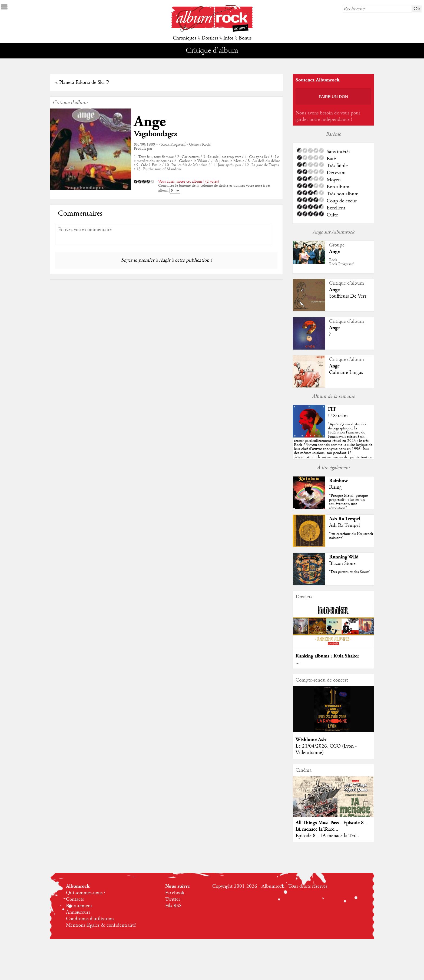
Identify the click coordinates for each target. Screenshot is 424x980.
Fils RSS (173, 906)
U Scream (338, 416)
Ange (150, 122)
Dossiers (210, 38)
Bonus (245, 38)
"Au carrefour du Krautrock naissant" (351, 536)
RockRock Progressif (341, 262)
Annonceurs (78, 912)
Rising (335, 487)
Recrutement (79, 906)
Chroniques (184, 38)
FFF (332, 409)
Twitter (173, 899)
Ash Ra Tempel (345, 519)
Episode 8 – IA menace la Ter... (327, 836)
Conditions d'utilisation (90, 919)
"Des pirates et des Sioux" (350, 572)
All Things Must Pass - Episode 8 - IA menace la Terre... (331, 826)
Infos (228, 38)
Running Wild (344, 557)
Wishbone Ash (311, 740)
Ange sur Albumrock (333, 232)
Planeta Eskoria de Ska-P (84, 83)
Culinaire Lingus (346, 373)
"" (333, 445)
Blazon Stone (342, 564)
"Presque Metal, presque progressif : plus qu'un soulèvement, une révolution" (348, 502)
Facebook (175, 893)
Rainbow (338, 481)
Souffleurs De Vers (348, 296)
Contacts (75, 899)
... (298, 663)
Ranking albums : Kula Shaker (327, 656)
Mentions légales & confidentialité (101, 925)
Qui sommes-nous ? (86, 893)
